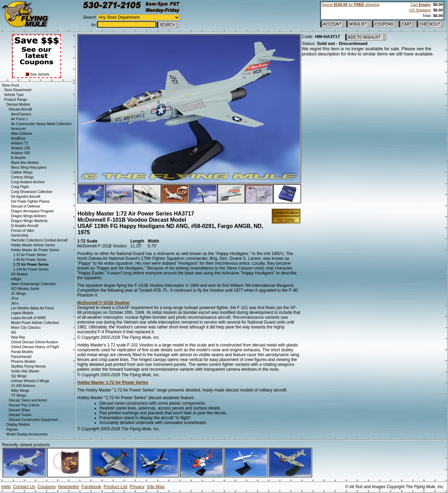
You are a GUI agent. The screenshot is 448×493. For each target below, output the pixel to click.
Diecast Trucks (20, 415)
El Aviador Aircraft (25, 226)
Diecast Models (18, 104)
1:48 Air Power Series (30, 260)
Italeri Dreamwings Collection (34, 284)
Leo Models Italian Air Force (33, 308)
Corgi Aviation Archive (28, 182)
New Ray (18, 337)
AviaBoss (18, 138)
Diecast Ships (19, 410)
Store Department (18, 90)
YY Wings (19, 395)
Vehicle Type (14, 95)
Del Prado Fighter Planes (30, 201)
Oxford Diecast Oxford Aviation (35, 342)
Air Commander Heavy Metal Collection (41, 124)
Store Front (10, 85)
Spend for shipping (350, 5)
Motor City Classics (26, 328)
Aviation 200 (21, 148)
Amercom (19, 129)
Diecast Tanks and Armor (28, 400)
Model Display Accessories (27, 434)
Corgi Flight (20, 187)
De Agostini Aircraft (26, 197)
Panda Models (22, 352)
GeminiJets (20, 235)
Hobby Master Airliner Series (33, 245)
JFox (15, 298)
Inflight (16, 279)
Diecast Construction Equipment (33, 420)
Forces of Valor (23, 231)
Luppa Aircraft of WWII (28, 318)
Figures (12, 429)
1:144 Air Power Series (31, 269)
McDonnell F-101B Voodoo (103, 303)
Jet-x (15, 303)
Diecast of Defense (26, 206)
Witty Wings (20, 391)
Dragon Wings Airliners (29, 216)
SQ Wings (19, 376)
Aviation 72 (20, 143)
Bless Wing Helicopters (29, 168)
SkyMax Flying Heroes (28, 366)
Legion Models (22, 313)
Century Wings (23, 177)
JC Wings (19, 294)
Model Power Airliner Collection (35, 323)
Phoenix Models (23, 362)
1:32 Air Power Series (30, 255)
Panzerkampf (21, 357)
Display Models (18, 425)
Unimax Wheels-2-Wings (30, 381)
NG (14, 332)
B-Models (18, 158)
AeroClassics (21, 114)
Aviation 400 (21, 153)
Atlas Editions (22, 134)
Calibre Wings (22, 172)
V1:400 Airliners (23, 386)
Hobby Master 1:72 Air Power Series (113, 382)
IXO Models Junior (25, 289)
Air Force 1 (20, 119)
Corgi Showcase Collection (32, 192)
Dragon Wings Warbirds (29, 221)
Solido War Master (25, 371)
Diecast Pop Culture (24, 405)
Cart (420, 5)
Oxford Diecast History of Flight (35, 347)
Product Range (16, 100)
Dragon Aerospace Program (33, 211)
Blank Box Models (25, 163)
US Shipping (420, 10)
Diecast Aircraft (20, 109)
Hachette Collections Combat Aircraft (39, 240)
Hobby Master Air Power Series (35, 250)
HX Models (20, 274)
